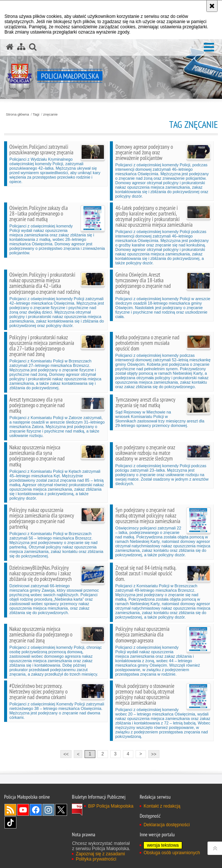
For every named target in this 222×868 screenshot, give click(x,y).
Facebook (36, 810)
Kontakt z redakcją (162, 806)
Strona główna (18, 114)
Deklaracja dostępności (166, 825)
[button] (209, 48)
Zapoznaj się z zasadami (100, 854)
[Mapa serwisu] (21, 47)
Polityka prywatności (96, 859)
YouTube (23, 810)
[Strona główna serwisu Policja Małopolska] (10, 47)
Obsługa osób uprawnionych (172, 853)
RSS (10, 810)
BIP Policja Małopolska (111, 806)
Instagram (48, 810)
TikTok (10, 823)
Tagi (36, 114)
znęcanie (50, 114)
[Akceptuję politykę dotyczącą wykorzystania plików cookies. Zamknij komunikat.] (212, 6)
